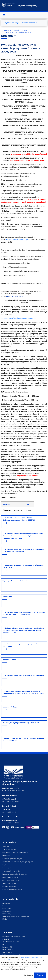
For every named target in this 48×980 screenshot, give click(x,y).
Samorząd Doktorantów (11, 871)
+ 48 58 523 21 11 (11, 812)
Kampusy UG (7, 947)
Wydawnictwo (8, 865)
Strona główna (6, 30)
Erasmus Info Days (10, 707)
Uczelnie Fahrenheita (10, 886)
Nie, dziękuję (28, 975)
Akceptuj (40, 975)
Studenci (6, 906)
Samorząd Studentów (11, 868)
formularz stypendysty (14, 510)
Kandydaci (6, 903)
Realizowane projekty (10, 877)
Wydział (16, 30)
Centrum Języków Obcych (12, 859)
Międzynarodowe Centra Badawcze (15, 852)
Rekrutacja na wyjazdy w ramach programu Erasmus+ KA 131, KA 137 (23, 645)
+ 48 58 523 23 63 (12, 823)
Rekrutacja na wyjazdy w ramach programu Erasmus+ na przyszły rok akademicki (23, 550)
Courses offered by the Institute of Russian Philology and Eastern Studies (23, 740)
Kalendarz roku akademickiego (14, 936)
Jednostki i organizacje (11, 880)
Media (5, 919)
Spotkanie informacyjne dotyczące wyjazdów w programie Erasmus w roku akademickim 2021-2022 (23, 692)
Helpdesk (6, 939)
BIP (4, 944)
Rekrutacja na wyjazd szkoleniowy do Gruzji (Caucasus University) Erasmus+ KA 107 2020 (24, 613)
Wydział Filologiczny (27, 6)
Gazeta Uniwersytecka (11, 942)
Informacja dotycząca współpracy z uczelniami (21, 723)
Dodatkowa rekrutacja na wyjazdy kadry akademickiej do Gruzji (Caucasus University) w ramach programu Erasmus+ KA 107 (23, 630)
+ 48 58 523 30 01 (12, 801)
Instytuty (25, 30)
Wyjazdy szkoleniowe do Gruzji (15, 581)
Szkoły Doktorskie (9, 849)
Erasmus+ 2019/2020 (11, 660)
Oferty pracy (7, 952)
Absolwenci (7, 911)
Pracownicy (7, 914)
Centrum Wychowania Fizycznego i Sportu (18, 862)
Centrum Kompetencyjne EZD (13, 889)
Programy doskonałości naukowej (15, 874)
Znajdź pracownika (9, 883)
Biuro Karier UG (8, 950)
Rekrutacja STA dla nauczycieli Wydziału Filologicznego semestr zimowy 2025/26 (19, 519)
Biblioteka (6, 856)
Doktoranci (7, 908)
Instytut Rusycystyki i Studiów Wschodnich (17, 32)
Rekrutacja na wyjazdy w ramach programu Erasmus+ (23, 675)
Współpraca (7, 597)
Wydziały (6, 846)
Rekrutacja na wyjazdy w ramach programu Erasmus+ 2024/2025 (23, 566)
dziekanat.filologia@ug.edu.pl (13, 790)
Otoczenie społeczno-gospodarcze (16, 916)
